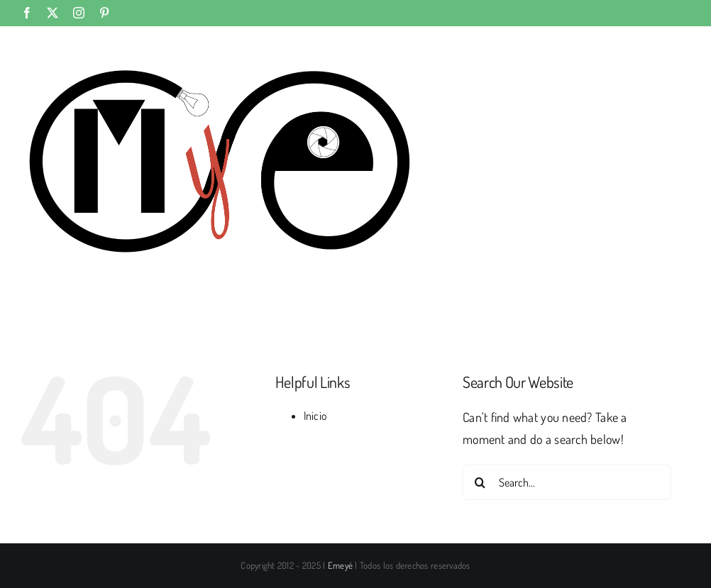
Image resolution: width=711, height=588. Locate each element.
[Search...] (567, 482)
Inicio (316, 416)
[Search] (480, 482)
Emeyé (340, 565)
